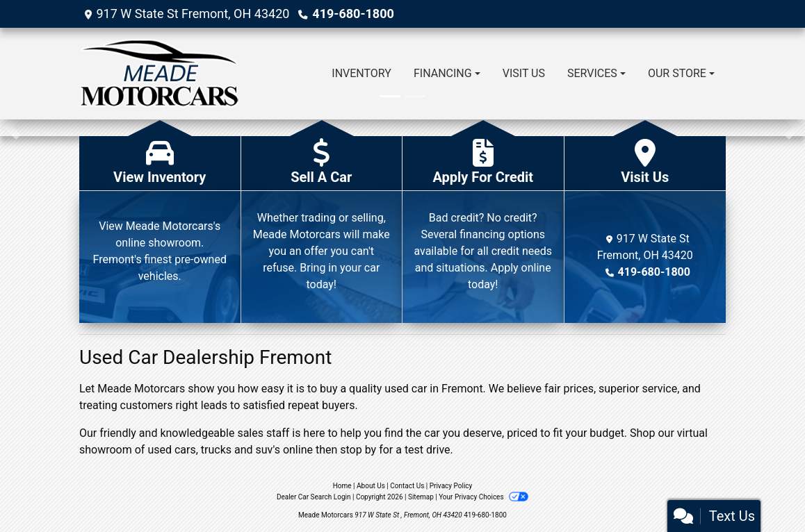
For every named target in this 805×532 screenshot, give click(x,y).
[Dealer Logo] (160, 74)
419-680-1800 (353, 14)
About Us (371, 486)
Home (342, 486)
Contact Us (407, 486)
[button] (12, 128)
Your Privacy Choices (483, 497)
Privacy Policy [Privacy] (451, 486)
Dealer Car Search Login (314, 497)
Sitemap (421, 497)
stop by (358, 450)
